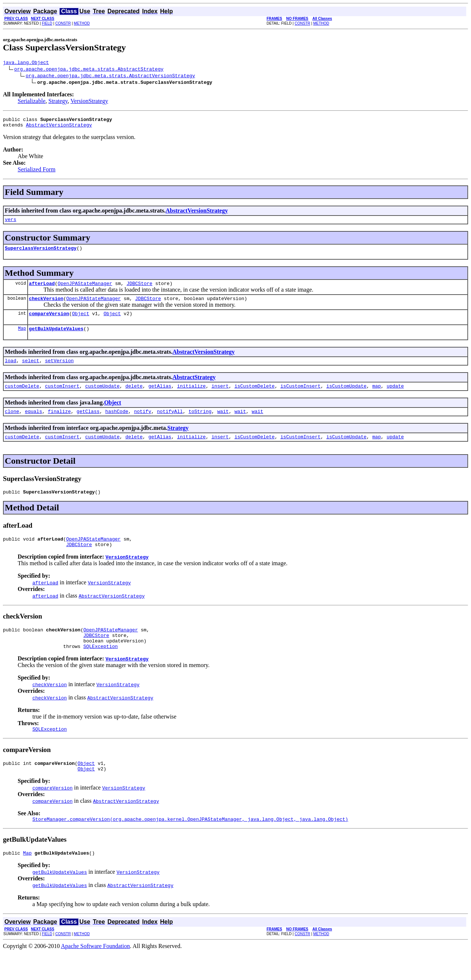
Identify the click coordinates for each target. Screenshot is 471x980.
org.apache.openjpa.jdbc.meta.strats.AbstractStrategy (89, 70)
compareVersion (49, 322)
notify (143, 424)
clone (12, 424)
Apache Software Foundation (96, 974)
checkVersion (46, 306)
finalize (59, 424)
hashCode (117, 424)
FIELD (47, 23)
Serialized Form (37, 173)
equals (34, 424)
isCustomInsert (300, 398)
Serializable (32, 102)
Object (81, 322)
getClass (88, 424)
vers (10, 224)
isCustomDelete (254, 398)
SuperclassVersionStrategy (41, 253)
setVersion (59, 371)
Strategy (58, 102)
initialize (191, 398)
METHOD (82, 23)
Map (22, 338)
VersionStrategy (89, 102)
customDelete (22, 398)
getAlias (160, 398)
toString (200, 424)
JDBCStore (139, 290)
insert (220, 398)
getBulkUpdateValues (56, 338)
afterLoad (42, 290)
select (31, 371)
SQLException (100, 668)
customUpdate (102, 398)
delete (134, 398)
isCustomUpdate (346, 398)
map (377, 398)
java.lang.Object (26, 63)
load (10, 371)
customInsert (62, 398)
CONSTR (63, 23)
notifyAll (170, 424)
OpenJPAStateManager (85, 290)
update (395, 398)
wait (223, 424)
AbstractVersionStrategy (59, 128)
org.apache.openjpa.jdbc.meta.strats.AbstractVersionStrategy (110, 76)
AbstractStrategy (194, 388)
